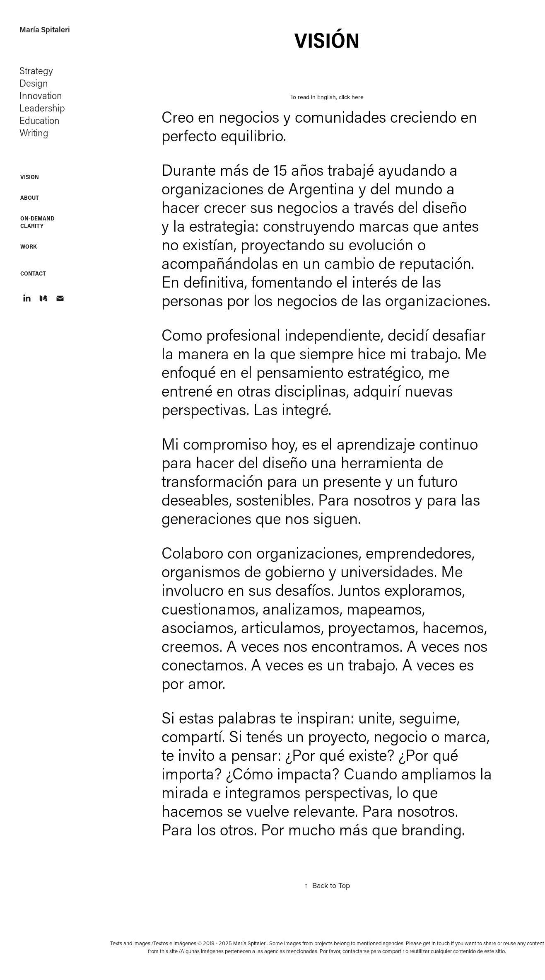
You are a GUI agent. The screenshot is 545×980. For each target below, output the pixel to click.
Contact (33, 273)
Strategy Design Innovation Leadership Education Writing (43, 101)
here (358, 97)
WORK (29, 246)
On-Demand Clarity (37, 222)
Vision (30, 177)
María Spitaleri (45, 29)
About (30, 197)
